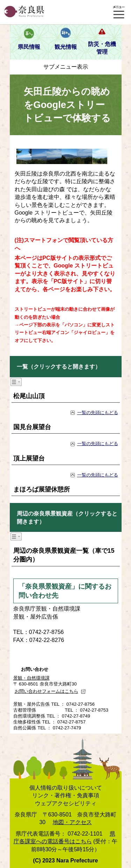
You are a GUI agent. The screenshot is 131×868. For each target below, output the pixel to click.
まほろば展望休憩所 (42, 489)
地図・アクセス (72, 822)
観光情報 (66, 47)
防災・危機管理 (102, 48)
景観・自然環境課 (31, 678)
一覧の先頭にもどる (98, 413)
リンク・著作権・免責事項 (66, 795)
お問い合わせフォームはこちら (50, 691)
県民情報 (29, 47)
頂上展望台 (29, 458)
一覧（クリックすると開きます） (59, 367)
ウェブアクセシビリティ (66, 803)
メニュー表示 (119, 12)
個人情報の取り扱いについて (66, 788)
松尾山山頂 (29, 396)
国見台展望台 (32, 427)
